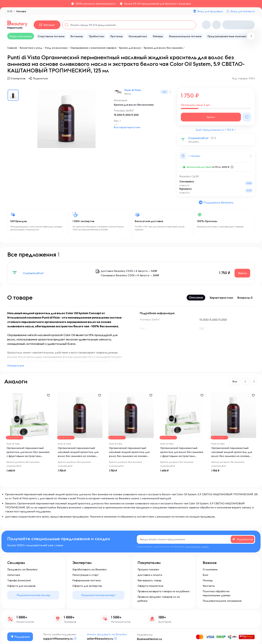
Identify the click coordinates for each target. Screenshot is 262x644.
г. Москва (194, 156)
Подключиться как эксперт (98, 595)
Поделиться (40, 78)
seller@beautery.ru (100, 639)
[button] (245, 381)
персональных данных (197, 547)
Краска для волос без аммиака (163, 48)
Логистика (14, 575)
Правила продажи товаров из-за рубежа (159, 599)
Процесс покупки (148, 569)
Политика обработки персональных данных (217, 593)
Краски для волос (130, 48)
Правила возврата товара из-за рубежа (163, 591)
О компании (210, 569)
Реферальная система (87, 580)
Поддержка (20, 637)
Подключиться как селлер (33, 595)
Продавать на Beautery (22, 569)
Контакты (209, 586)
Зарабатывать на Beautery (90, 569)
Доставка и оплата (150, 575)
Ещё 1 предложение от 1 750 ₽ (215, 130)
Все (235, 381)
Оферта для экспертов (87, 586)
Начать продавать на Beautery (107, 634)
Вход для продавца (210, 11)
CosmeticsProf (198, 138)
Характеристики (221, 298)
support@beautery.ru (58, 639)
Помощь (208, 580)
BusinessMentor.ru (149, 639)
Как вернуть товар (149, 580)
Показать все (16, 366)
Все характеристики (127, 127)
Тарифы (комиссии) (19, 580)
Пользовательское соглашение (222, 601)
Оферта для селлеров (21, 586)
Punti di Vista (133, 90)
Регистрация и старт (86, 575)
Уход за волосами (56, 48)
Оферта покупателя (150, 586)
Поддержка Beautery (216, 202)
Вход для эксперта (243, 11)
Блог (206, 575)
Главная (12, 48)
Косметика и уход (31, 48)
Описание (196, 297)
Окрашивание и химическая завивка (93, 48)
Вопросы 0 (245, 298)
